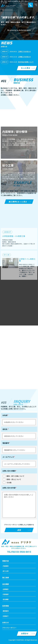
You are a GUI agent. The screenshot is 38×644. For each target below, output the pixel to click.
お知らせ (6, 622)
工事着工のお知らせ (24, 57)
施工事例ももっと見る (18, 202)
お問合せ (25, 633)
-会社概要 (5, 599)
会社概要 (6, 584)
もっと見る (25, 68)
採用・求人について (12, 479)
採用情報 (6, 606)
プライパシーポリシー (9, 628)
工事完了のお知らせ (24, 51)
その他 (7, 483)
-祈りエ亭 (5, 571)
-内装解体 (5, 566)
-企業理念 (5, 589)
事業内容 (6, 561)
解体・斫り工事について (13, 476)
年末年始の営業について (26, 62)
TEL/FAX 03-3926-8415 (19, 552)
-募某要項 (5, 611)
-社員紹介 (5, 616)
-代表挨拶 (5, 594)
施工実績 (6, 577)
